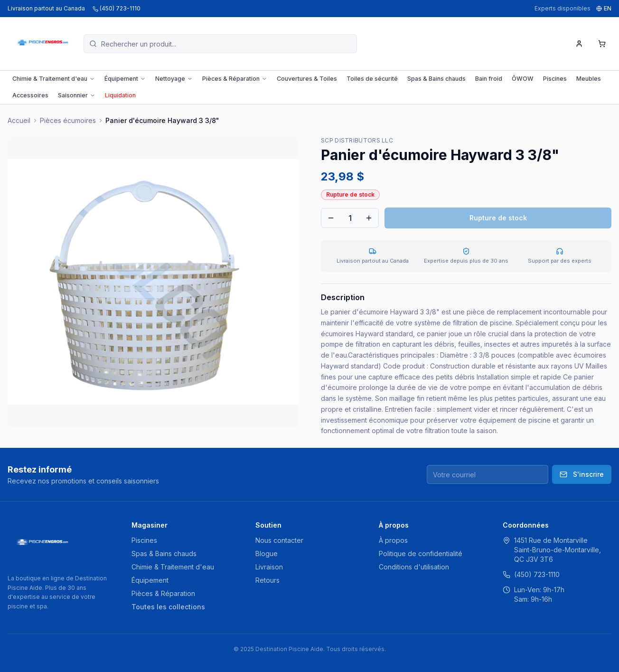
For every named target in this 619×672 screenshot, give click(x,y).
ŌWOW (523, 79)
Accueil (19, 120)
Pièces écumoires (68, 120)
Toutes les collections (168, 607)
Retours (267, 580)
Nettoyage (174, 79)
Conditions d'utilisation (414, 567)
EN (604, 8)
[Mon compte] (579, 44)
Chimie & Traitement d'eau (54, 79)
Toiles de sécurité (372, 79)
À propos (393, 540)
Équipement (125, 79)
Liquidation (120, 95)
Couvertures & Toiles (307, 79)
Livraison (269, 567)
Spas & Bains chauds (436, 79)
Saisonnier (77, 95)
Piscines (555, 79)
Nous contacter (279, 540)
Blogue (267, 554)
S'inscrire (582, 474)
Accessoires (30, 95)
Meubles (589, 79)
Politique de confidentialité (421, 554)
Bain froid (489, 79)
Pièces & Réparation (235, 79)
